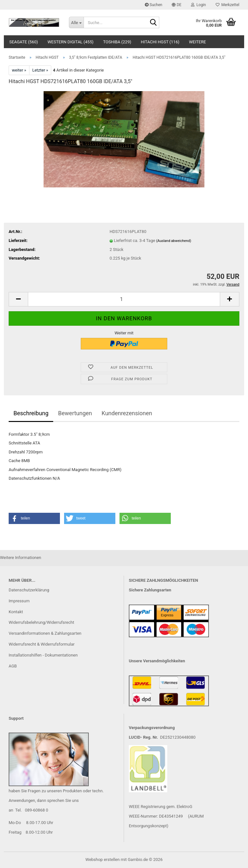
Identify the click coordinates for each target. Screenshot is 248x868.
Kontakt (16, 612)
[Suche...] (76, 22)
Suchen (154, 5)
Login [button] (198, 5)
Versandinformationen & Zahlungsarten (45, 633)
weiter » (19, 70)
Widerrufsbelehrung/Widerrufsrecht (41, 622)
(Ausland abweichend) (174, 241)
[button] (177, 5)
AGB (13, 666)
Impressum (19, 601)
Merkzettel (227, 5)
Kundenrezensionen (127, 413)
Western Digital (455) (70, 42)
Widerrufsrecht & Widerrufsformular (42, 644)
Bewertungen (75, 413)
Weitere (198, 42)
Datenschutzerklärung (29, 590)
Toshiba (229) (117, 42)
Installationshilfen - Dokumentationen (43, 655)
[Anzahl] (124, 299)
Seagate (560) (24, 42)
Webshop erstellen (103, 859)
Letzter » (40, 70)
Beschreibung (31, 413)
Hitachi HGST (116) (160, 42)
